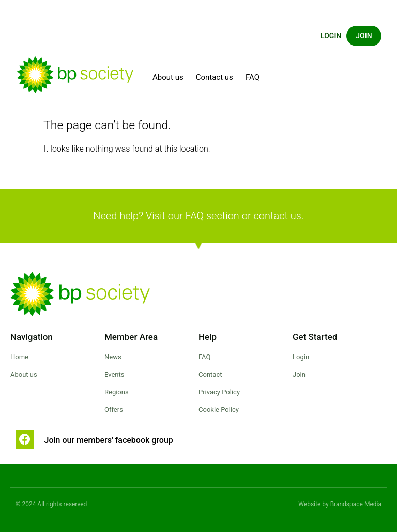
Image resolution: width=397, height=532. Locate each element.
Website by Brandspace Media (340, 504)
